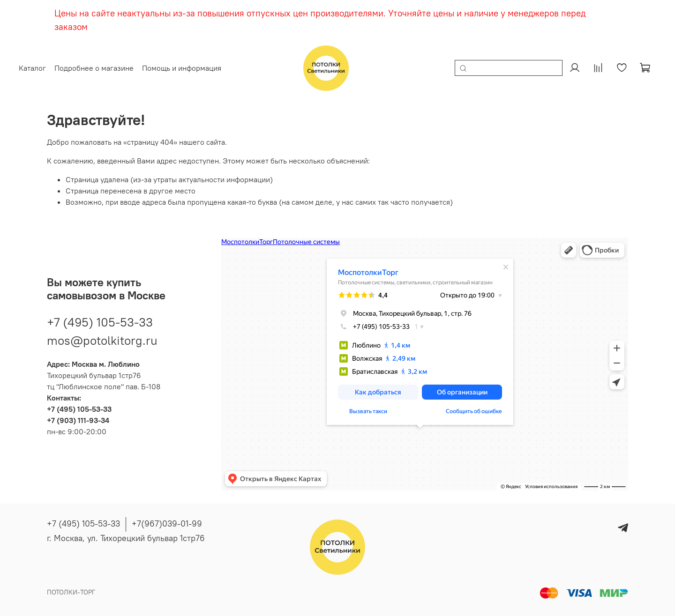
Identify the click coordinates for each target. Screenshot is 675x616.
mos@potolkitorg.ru (102, 338)
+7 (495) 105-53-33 (100, 320)
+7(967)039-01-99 (167, 523)
